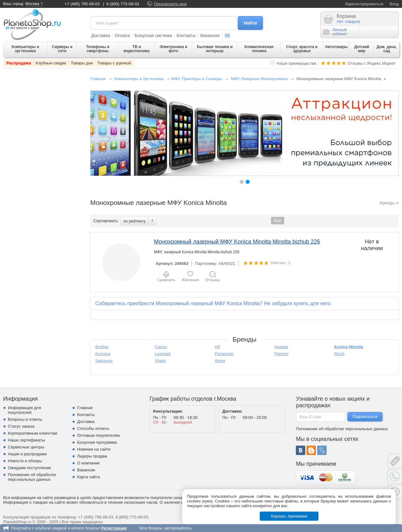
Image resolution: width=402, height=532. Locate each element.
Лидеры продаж (92, 456)
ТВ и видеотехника (137, 49)
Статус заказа (21, 426)
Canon (161, 347)
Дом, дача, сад (387, 49)
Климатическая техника (259, 49)
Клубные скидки (51, 63)
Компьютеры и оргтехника (25, 49)
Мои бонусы (151, 528)
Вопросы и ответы (25, 419)
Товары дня (82, 63)
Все (278, 220)
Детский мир (361, 49)
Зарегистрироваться (364, 4)
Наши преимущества (297, 63)
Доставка (100, 36)
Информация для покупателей (24, 410)
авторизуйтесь (178, 528)
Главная (98, 79)
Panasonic (224, 354)
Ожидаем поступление (30, 468)
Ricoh (339, 354)
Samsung (104, 361)
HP (217, 347)
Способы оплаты (93, 428)
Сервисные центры (26, 447)
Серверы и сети (62, 49)
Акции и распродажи (27, 454)
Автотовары (336, 47)
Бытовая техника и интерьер (215, 49)
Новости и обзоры (25, 461)
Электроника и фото (174, 49)
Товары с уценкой (114, 63)
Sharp (160, 361)
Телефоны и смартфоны (98, 49)
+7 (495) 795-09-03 (82, 4)
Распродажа (19, 63)
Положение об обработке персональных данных (32, 477)
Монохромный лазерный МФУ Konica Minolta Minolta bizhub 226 (237, 242)
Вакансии (210, 36)
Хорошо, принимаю (289, 516)
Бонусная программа (97, 442)
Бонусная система (153, 36)
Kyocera (103, 354)
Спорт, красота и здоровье (302, 49)
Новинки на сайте (94, 449)
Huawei (281, 347)
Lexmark (163, 354)
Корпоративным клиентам (33, 433)
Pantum (282, 354)
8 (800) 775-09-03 (123, 4)
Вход (394, 4)
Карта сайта (88, 477)
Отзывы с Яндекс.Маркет (372, 63)
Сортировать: (106, 221)
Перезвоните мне (170, 4)
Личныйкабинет (335, 32)
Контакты (186, 36)
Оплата (122, 36)
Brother (102, 347)
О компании (88, 463)
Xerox (220, 361)
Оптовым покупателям (98, 435)
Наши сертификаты (26, 440)
